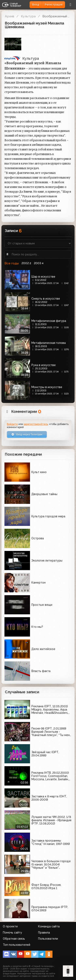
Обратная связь (14, 939)
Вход (36, 5)
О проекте (10, 926)
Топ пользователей (17, 945)
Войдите (12, 424)
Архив (10, 16)
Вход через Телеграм (27, 434)
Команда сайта (49, 926)
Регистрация (54, 5)
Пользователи (48, 939)
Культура (28, 16)
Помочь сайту (12, 933)
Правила (44, 933)
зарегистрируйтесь (36, 424)
